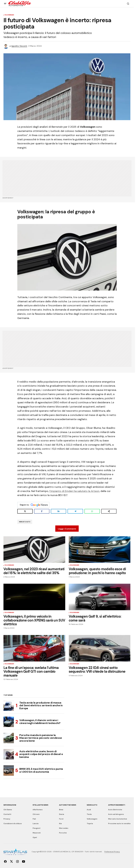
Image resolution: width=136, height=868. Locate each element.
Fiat (34, 819)
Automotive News (68, 805)
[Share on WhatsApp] (92, 511)
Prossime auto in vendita (119, 824)
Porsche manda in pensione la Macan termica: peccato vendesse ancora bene (41, 738)
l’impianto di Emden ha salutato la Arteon (74, 491)
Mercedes (64, 828)
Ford (61, 819)
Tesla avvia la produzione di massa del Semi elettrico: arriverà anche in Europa (41, 706)
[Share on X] (25, 511)
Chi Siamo (8, 810)
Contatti (7, 814)
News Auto (92, 805)
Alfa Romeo (38, 810)
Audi (89, 810)
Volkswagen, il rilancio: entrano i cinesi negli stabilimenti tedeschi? (40, 722)
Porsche (63, 833)
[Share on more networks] (109, 511)
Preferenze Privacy (112, 852)
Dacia (62, 814)
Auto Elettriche (115, 810)
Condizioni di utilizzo (13, 824)
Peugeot (37, 828)
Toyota (90, 824)
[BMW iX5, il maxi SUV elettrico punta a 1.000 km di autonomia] (9, 770)
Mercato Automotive (118, 819)
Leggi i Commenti (67, 529)
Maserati (37, 833)
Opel (35, 837)
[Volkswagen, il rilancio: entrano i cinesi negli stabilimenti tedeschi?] (9, 722)
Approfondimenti (117, 805)
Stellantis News (40, 805)
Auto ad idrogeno (116, 814)
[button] (5, 4)
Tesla (89, 814)
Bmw (61, 810)
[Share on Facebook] (42, 511)
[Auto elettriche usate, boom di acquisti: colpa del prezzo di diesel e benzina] (9, 754)
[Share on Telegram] (75, 511)
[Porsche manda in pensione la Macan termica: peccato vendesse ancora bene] (9, 738)
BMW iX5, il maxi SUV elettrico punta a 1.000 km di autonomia (41, 770)
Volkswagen (9, 15)
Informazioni (10, 805)
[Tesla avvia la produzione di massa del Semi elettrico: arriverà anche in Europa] (9, 706)
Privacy (7, 819)
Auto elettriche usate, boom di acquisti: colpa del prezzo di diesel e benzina (41, 754)
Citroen (36, 814)
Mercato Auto (25, 522)
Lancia (36, 824)
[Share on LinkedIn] (58, 511)
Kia (60, 824)
